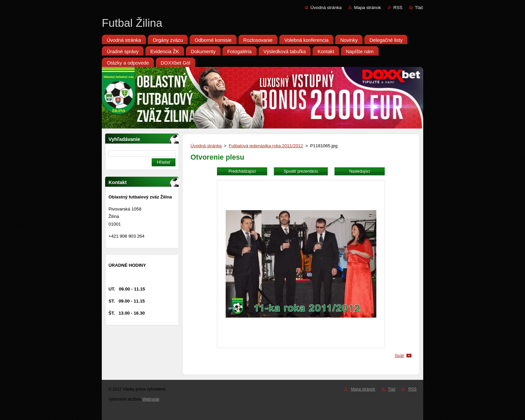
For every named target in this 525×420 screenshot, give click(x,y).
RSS (398, 8)
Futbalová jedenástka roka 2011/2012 (266, 146)
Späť (399, 356)
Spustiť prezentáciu (301, 171)
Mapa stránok (367, 8)
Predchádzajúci (242, 171)
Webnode (151, 399)
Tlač (419, 8)
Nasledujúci (360, 171)
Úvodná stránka (326, 8)
